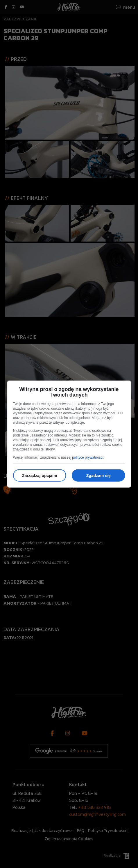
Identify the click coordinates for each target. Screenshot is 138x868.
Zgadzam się (98, 476)
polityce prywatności (88, 457)
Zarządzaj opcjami (40, 476)
